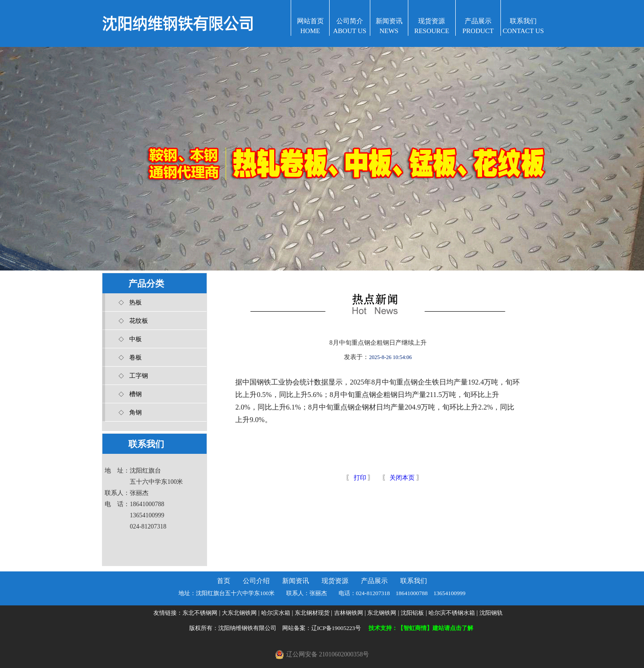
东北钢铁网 (382, 613)
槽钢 (136, 394)
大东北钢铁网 (239, 613)
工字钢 (139, 376)
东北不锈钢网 (200, 613)
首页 (224, 581)
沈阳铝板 (412, 613)
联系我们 (414, 581)
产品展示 (374, 581)
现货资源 (335, 581)
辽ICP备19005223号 (336, 628)
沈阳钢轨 (491, 613)
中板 (136, 339)
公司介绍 (256, 581)
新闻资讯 (296, 581)
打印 (359, 478)
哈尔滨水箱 (276, 613)
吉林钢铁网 (349, 613)
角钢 (136, 412)
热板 (136, 302)
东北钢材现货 (312, 613)
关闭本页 (402, 478)
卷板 (136, 357)
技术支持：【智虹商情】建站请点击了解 (421, 628)
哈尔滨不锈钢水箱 (452, 613)
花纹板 (139, 321)
